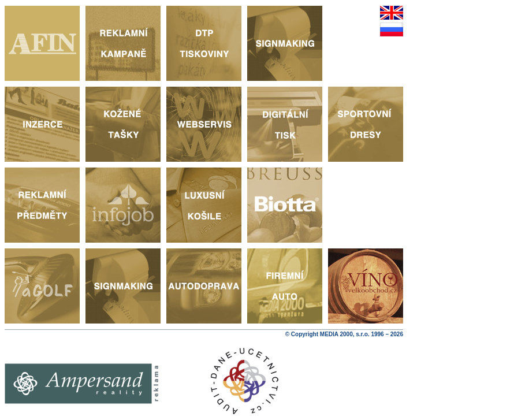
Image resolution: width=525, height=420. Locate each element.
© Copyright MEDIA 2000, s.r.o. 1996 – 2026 (344, 334)
